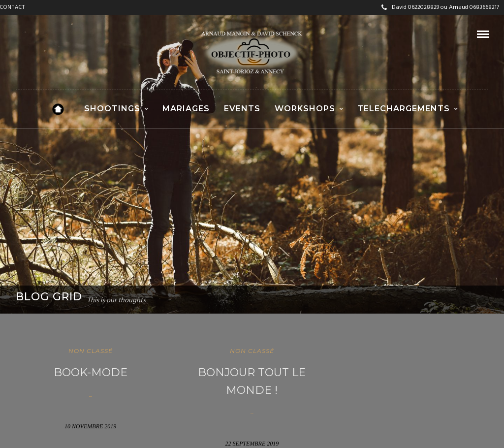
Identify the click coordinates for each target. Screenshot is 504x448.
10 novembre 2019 (90, 426)
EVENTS (242, 109)
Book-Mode (91, 372)
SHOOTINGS (112, 109)
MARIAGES (186, 109)
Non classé (91, 351)
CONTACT (13, 7)
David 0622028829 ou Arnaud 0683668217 (440, 7)
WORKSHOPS (305, 109)
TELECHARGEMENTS (404, 109)
